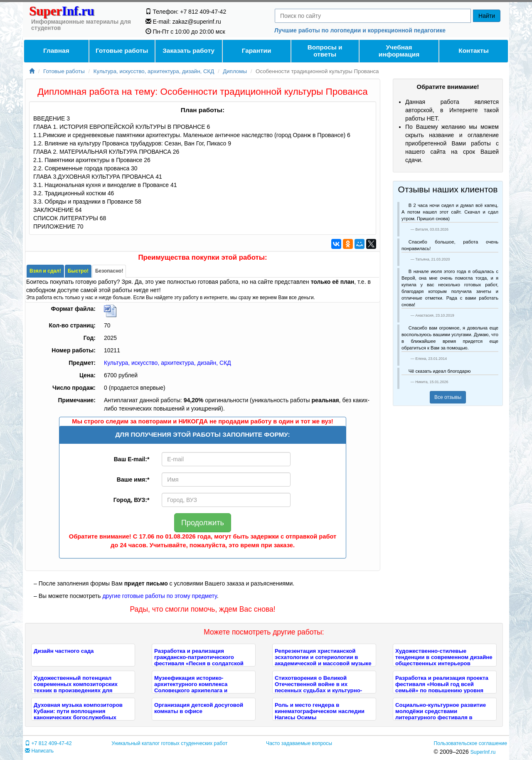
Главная (56, 50)
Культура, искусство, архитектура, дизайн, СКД (154, 71)
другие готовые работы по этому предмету (159, 596)
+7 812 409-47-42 (48, 743)
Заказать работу (188, 50)
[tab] (45, 271)
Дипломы (235, 71)
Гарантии (257, 50)
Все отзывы (448, 397)
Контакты (474, 50)
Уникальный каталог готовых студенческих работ (169, 743)
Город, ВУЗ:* (132, 500)
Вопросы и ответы (325, 51)
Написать (39, 751)
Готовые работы (122, 50)
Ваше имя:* (133, 480)
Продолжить (203, 523)
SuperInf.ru (483, 752)
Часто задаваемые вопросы (299, 743)
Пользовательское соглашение (470, 743)
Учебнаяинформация (399, 51)
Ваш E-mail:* (132, 459)
